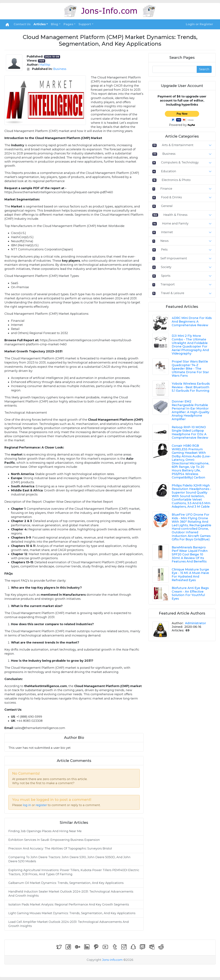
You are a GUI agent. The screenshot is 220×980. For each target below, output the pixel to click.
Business (60, 69)
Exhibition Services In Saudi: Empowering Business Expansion (54, 840)
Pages (68, 24)
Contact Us (22, 24)
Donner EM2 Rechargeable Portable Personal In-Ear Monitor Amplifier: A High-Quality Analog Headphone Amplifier (191, 410)
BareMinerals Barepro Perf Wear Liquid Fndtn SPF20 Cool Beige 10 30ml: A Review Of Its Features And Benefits (190, 554)
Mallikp (45, 65)
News (165, 241)
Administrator (196, 623)
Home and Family (175, 224)
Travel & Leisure (172, 293)
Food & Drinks (171, 197)
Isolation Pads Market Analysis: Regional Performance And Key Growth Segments (69, 905)
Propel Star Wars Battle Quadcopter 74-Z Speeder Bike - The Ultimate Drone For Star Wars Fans (190, 369)
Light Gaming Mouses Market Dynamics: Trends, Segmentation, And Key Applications (72, 913)
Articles (40, 24)
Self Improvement (174, 258)
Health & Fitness (175, 215)
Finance (166, 189)
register (41, 805)
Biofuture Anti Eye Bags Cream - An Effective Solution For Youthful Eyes (190, 593)
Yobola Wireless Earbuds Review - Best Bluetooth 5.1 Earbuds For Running (191, 387)
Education (169, 171)
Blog (55, 24)
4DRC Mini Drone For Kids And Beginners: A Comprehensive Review (192, 322)
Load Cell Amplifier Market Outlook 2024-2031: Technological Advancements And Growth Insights (69, 924)
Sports (166, 276)
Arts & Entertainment (178, 145)
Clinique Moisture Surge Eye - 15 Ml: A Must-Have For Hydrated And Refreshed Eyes (190, 575)
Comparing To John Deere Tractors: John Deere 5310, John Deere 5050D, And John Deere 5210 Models (69, 859)
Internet (167, 232)
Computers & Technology (180, 162)
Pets (164, 250)
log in (27, 805)
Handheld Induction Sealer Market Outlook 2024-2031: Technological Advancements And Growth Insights (71, 894)
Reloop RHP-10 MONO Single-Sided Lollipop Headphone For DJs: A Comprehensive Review (190, 433)
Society (166, 267)
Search (204, 69)
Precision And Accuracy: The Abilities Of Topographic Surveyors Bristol (60, 849)
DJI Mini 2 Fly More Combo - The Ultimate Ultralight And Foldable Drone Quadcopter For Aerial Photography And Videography (190, 345)
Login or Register (199, 24)
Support (85, 24)
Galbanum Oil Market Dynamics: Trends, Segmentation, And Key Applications (66, 883)
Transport (168, 284)
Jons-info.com (112, 960)
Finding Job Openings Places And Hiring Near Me (45, 831)
